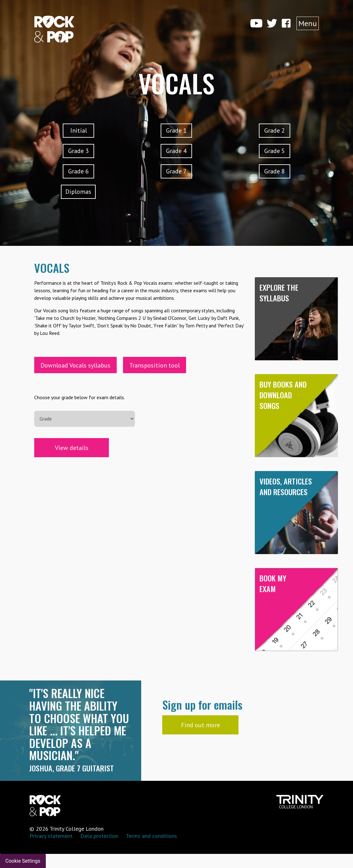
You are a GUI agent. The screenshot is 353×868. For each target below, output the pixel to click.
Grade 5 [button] (275, 151)
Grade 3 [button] (78, 151)
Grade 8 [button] (275, 171)
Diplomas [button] (78, 192)
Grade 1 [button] (176, 130)
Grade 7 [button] (176, 171)
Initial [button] (79, 130)
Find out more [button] (201, 725)
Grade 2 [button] (275, 130)
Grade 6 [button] (78, 171)
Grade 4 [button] (176, 151)
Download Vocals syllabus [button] (75, 365)
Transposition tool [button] (155, 365)
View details (72, 448)
